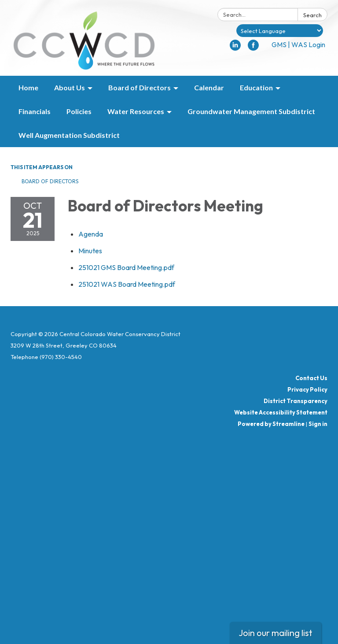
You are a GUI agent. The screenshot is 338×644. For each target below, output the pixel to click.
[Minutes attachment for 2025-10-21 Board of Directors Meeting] (90, 251)
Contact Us (311, 378)
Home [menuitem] (28, 87)
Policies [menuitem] (79, 111)
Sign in (318, 424)
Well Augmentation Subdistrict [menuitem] (69, 135)
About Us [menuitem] (70, 87)
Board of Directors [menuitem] (140, 87)
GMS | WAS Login (298, 44)
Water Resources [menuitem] (136, 111)
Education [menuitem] (256, 87)
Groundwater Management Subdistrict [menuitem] (251, 111)
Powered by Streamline (271, 424)
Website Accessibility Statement (281, 412)
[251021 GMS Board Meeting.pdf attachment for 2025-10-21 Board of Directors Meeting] (126, 267)
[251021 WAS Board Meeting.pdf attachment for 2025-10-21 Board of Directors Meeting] (127, 284)
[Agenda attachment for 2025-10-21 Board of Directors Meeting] (91, 234)
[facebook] (253, 48)
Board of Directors (50, 181)
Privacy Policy (307, 389)
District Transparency (296, 401)
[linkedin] (235, 48)
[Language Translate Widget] (280, 31)
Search (312, 15)
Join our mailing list (276, 633)
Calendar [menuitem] (209, 87)
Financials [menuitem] (35, 111)
